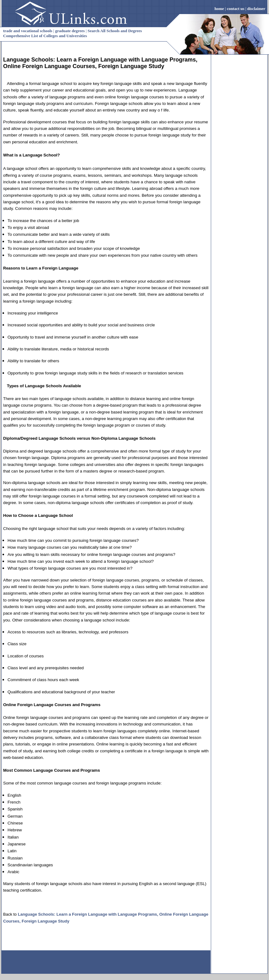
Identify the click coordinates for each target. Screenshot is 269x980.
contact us (236, 9)
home (219, 9)
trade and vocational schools (28, 31)
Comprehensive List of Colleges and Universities (45, 36)
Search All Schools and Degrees (115, 31)
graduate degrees (70, 31)
